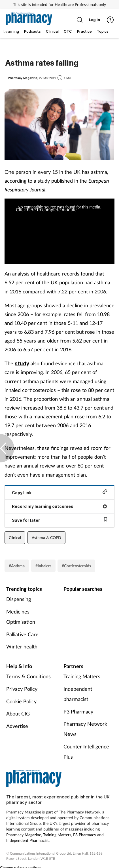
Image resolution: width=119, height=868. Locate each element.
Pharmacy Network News (85, 729)
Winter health (22, 646)
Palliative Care (22, 634)
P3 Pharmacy (78, 711)
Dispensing (19, 599)
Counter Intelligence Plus (86, 752)
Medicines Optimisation (21, 617)
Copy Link (59, 492)
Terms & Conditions (28, 676)
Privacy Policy (22, 689)
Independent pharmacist (78, 694)
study (22, 363)
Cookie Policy (21, 701)
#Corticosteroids (76, 566)
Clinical (15, 538)
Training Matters (82, 676)
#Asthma (17, 566)
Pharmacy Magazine (24, 835)
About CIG (18, 713)
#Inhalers (43, 566)
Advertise (17, 726)
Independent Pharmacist (27, 840)
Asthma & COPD (46, 538)
